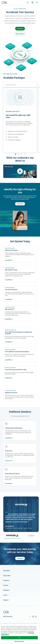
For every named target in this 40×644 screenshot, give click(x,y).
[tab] (12, 536)
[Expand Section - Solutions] (7, 590)
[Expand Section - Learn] (6, 595)
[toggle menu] (37, 2)
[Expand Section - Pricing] (6, 585)
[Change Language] (32, 2)
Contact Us (20, 29)
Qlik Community (8, 616)
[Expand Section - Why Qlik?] (7, 571)
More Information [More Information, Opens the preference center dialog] (19, 641)
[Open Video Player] (20, 171)
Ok (19, 638)
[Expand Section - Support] (7, 600)
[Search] (28, 2)
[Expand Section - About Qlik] (7, 576)
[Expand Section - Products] (7, 580)
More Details (20, 34)
